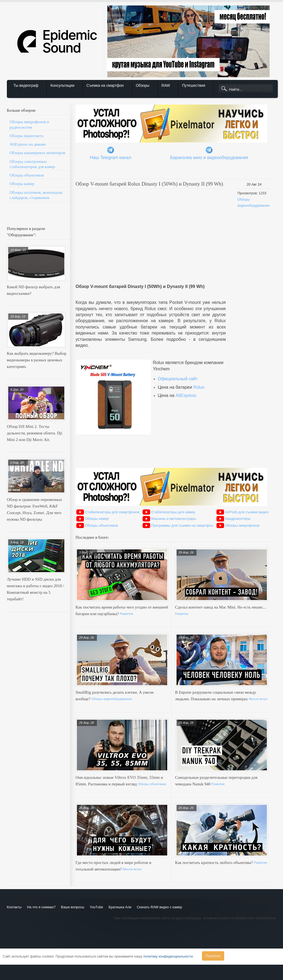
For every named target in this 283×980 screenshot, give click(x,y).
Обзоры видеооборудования (112, 699)
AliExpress (186, 395)
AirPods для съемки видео (247, 512)
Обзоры (142, 86)
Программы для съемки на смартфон (182, 525)
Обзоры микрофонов (242, 525)
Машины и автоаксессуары (174, 519)
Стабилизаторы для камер (173, 512)
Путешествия (194, 86)
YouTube (96, 907)
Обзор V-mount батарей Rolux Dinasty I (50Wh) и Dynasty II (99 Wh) (149, 184)
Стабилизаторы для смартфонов (112, 512)
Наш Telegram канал (110, 158)
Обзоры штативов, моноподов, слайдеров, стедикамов (36, 195)
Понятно (213, 956)
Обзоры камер (22, 184)
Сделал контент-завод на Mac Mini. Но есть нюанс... (221, 607)
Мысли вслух (258, 699)
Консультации (62, 86)
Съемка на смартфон (105, 86)
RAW (166, 86)
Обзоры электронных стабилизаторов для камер (32, 164)
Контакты (14, 907)
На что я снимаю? (41, 907)
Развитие (126, 614)
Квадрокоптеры (238, 519)
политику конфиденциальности (168, 956)
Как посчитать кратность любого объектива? (215, 863)
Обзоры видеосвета (27, 136)
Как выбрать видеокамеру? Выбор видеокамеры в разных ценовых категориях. (37, 360)
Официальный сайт (178, 379)
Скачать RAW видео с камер (159, 907)
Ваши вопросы (73, 907)
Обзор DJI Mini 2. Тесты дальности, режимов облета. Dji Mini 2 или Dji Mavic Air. (34, 433)
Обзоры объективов (27, 175)
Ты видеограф (26, 86)
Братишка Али (120, 907)
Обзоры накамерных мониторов (37, 153)
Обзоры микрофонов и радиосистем (29, 124)
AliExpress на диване (28, 144)
